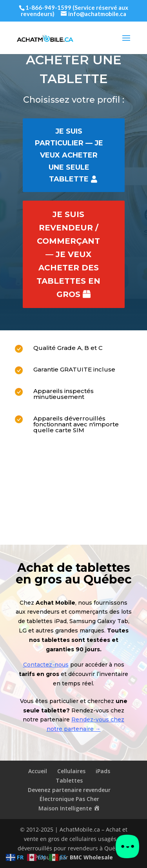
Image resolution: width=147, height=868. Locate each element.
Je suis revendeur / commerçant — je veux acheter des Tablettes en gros (68, 254)
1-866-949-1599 (48, 7)
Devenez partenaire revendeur (69, 790)
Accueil (38, 771)
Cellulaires (71, 771)
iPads (103, 771)
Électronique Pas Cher (69, 799)
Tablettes (69, 780)
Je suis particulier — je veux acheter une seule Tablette (69, 155)
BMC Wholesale (91, 857)
